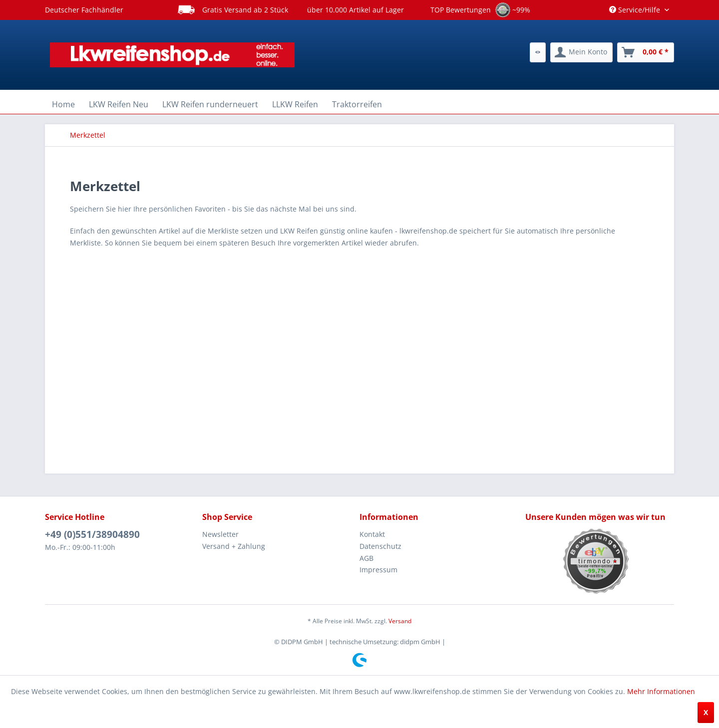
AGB (366, 558)
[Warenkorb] (646, 52)
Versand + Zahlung (234, 546)
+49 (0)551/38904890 (92, 534)
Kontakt (372, 534)
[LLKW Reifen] (295, 104)
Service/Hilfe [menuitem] (636, 10)
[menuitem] (538, 52)
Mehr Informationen (661, 691)
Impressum (378, 570)
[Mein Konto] (581, 52)
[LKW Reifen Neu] (119, 104)
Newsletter (220, 534)
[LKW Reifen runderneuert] (210, 104)
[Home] (63, 104)
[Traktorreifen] (357, 104)
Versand (400, 621)
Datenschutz (380, 546)
